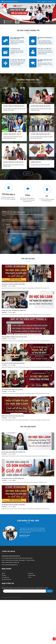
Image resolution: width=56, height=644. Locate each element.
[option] (28, 14)
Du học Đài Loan (5, 577)
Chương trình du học (6, 579)
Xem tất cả (28, 173)
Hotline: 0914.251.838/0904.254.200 (10, 2)
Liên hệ (39, 2)
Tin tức (30, 577)
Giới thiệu (4, 575)
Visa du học (31, 573)
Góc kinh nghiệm (32, 575)
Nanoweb (20, 597)
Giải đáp (50, 2)
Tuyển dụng (44, 2)
